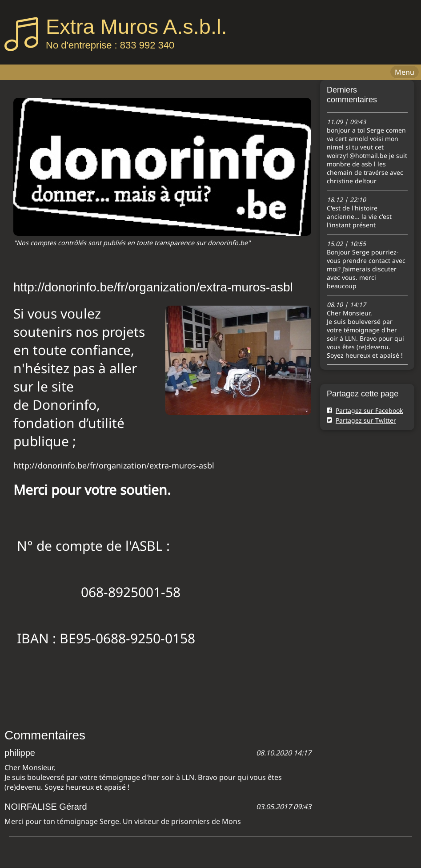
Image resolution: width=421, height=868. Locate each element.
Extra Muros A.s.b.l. (136, 26)
